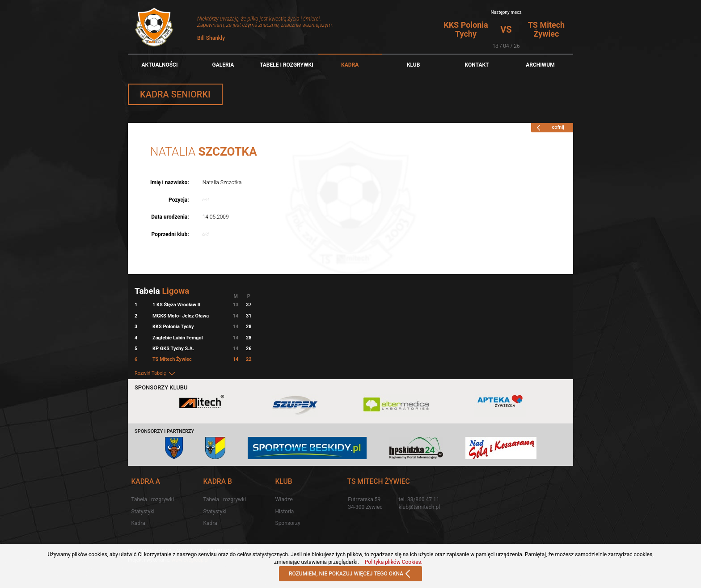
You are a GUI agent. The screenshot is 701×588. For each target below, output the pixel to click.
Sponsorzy (288, 523)
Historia (285, 512)
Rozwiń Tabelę (155, 373)
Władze (284, 499)
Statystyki (143, 512)
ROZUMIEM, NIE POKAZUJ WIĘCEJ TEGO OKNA (350, 574)
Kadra (350, 65)
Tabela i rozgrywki (152, 499)
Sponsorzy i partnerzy (164, 431)
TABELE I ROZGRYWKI (287, 65)
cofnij (549, 127)
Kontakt (477, 65)
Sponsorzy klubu (161, 387)
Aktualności (159, 65)
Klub (414, 65)
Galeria (223, 65)
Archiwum (540, 65)
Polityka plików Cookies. (394, 562)
